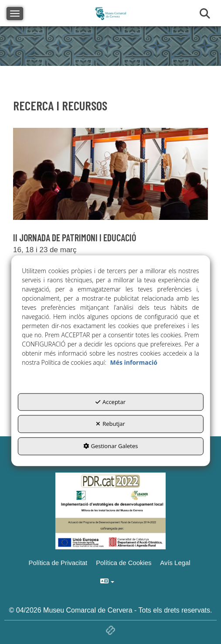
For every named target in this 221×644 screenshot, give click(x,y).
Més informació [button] (133, 362)
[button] (176, 563)
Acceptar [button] (110, 402)
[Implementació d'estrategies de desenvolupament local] (111, 510)
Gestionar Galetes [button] (111, 446)
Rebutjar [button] (110, 424)
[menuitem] (176, 563)
